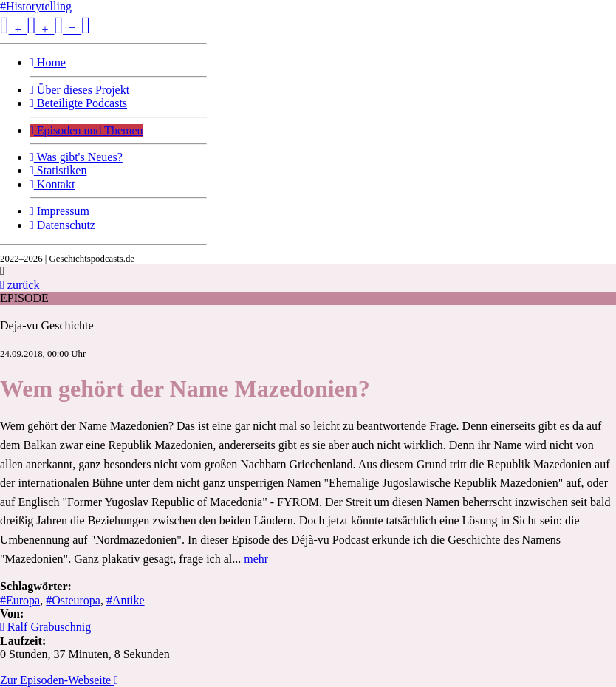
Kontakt (52, 184)
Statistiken (58, 170)
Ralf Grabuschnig (45, 627)
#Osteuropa (73, 600)
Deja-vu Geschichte (47, 325)
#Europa (20, 600)
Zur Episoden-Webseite (59, 680)
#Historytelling (36, 6)
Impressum (59, 211)
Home (48, 62)
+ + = (45, 29)
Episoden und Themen (86, 130)
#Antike (126, 600)
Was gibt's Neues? (76, 157)
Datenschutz (62, 225)
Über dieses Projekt (79, 90)
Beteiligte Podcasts (78, 103)
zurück (20, 285)
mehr (256, 559)
